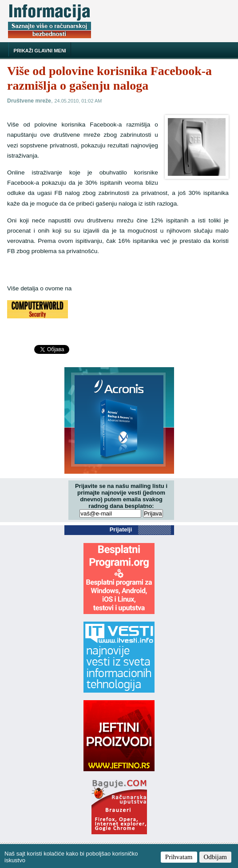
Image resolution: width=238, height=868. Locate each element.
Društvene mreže (29, 101)
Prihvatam (179, 857)
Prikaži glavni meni (40, 51)
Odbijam (216, 857)
